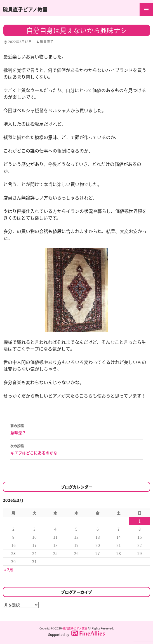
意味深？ (77, 429)
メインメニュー (146, 10)
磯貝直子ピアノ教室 (25, 9)
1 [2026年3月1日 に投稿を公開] (140, 521)
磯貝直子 (47, 42)
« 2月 (9, 570)
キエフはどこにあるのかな (77, 449)
